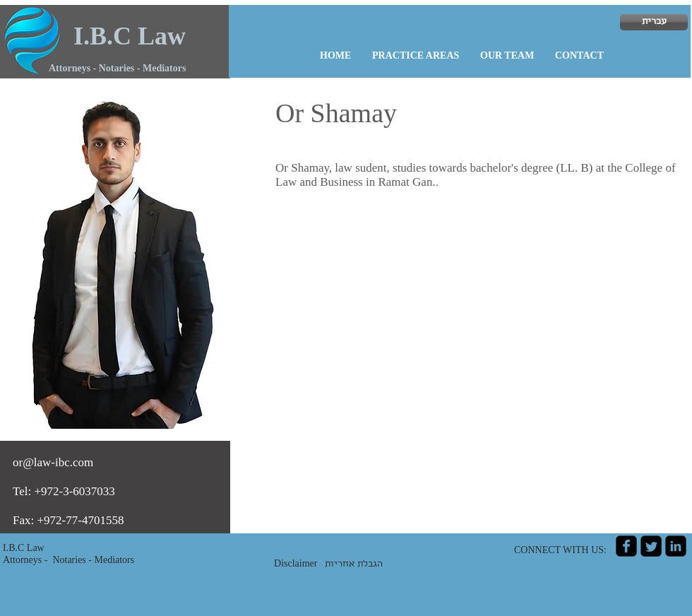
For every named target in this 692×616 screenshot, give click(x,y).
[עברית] (654, 22)
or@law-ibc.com (53, 462)
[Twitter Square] (651, 546)
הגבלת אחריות (354, 565)
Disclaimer (299, 563)
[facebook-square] (626, 546)
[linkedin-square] (676, 546)
